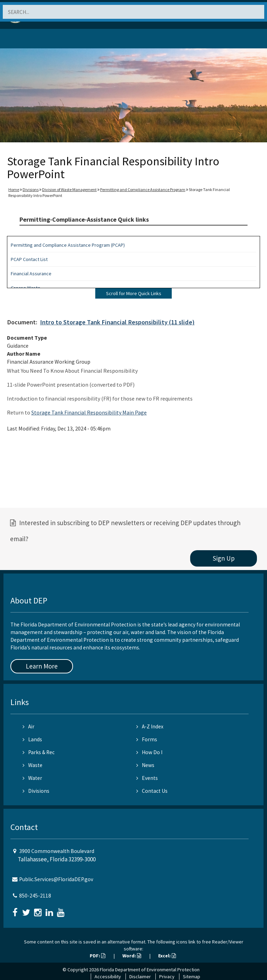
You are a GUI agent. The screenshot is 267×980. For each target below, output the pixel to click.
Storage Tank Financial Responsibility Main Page (89, 412)
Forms (147, 739)
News (145, 765)
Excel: (167, 956)
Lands (32, 739)
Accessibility (108, 977)
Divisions (31, 189)
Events (147, 778)
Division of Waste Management (69, 189)
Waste (33, 765)
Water (32, 778)
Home (14, 189)
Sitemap (192, 977)
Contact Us (152, 791)
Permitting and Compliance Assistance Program (143, 189)
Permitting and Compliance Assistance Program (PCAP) (68, 245)
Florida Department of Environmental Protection (150, 970)
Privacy (167, 977)
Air (29, 726)
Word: (132, 956)
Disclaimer (140, 977)
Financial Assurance (31, 274)
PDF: (98, 956)
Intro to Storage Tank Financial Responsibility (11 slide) (117, 322)
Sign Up (224, 558)
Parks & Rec (39, 752)
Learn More (42, 666)
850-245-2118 (35, 896)
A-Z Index (150, 726)
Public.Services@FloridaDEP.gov (56, 879)
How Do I (149, 752)
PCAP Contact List (29, 259)
